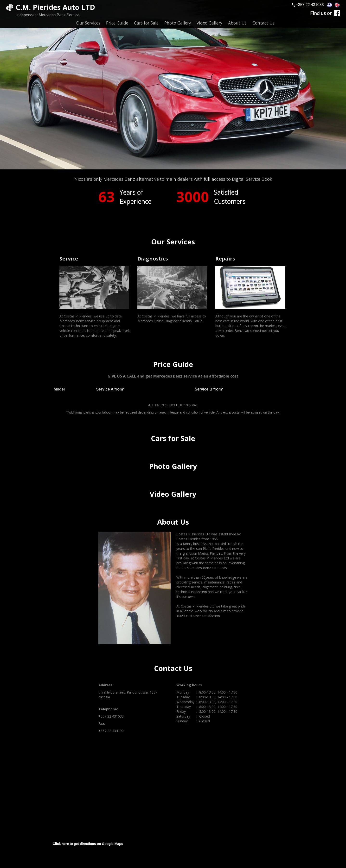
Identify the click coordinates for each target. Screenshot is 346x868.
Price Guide (117, 23)
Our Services (88, 23)
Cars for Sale (146, 23)
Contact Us (263, 23)
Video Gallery (209, 23)
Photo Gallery (178, 23)
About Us (237, 23)
